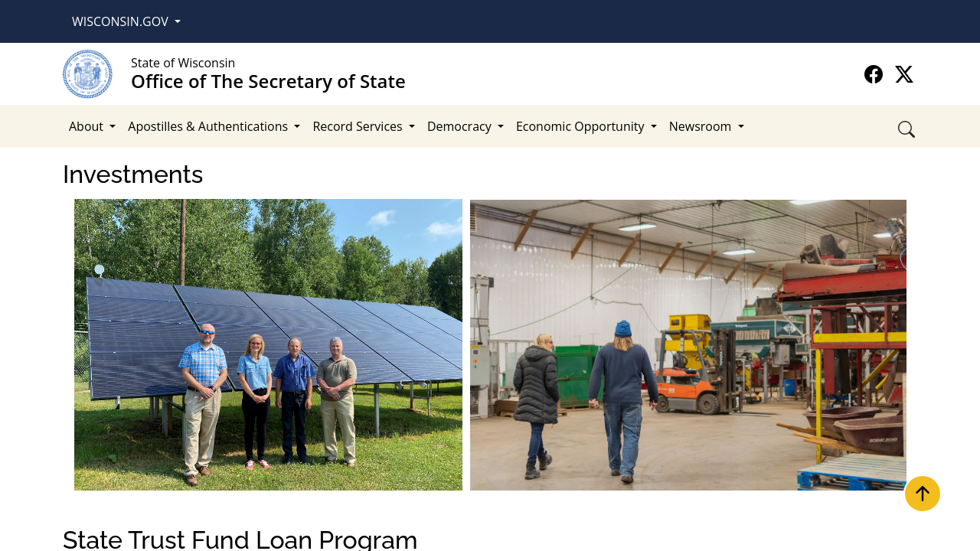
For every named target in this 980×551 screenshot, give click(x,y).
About (88, 126)
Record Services (359, 126)
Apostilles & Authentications (209, 126)
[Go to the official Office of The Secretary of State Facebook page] (876, 74)
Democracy (461, 126)
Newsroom (702, 126)
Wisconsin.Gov (122, 21)
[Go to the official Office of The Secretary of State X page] (904, 74)
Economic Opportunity (582, 126)
